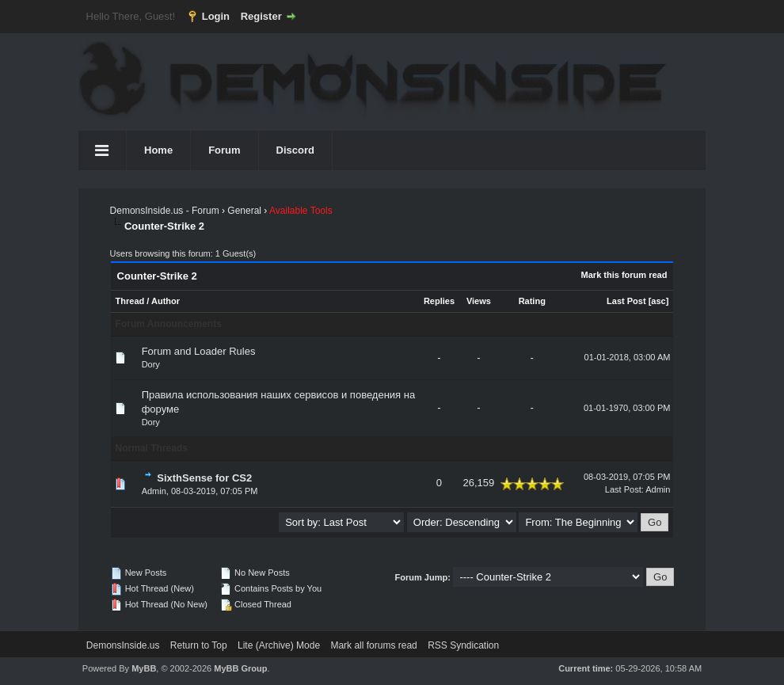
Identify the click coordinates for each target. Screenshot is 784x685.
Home (158, 150)
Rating (532, 301)
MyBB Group (240, 668)
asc (658, 301)
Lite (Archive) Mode (279, 645)
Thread (130, 301)
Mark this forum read (624, 275)
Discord (295, 150)
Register (261, 16)
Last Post (626, 301)
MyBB (144, 668)
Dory (151, 364)
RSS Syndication (463, 645)
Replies (439, 301)
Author (166, 301)
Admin (154, 491)
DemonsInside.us (123, 645)
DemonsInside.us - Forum (165, 211)
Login (216, 16)
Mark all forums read (373, 645)
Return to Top (199, 645)
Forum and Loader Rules (199, 351)
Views (479, 301)
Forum (224, 150)
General (244, 211)
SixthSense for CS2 (204, 478)
